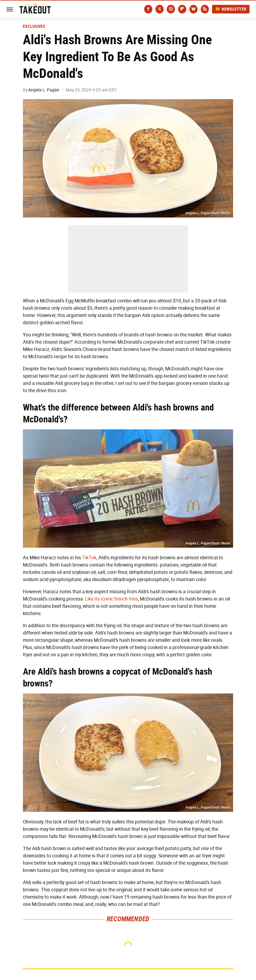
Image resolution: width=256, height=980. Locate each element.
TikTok (89, 558)
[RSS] (205, 9)
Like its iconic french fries (112, 599)
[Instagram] (171, 9)
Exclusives (34, 26)
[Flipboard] (182, 9)
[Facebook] (148, 9)
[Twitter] (160, 9)
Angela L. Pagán (44, 90)
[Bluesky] (193, 9)
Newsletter (231, 9)
